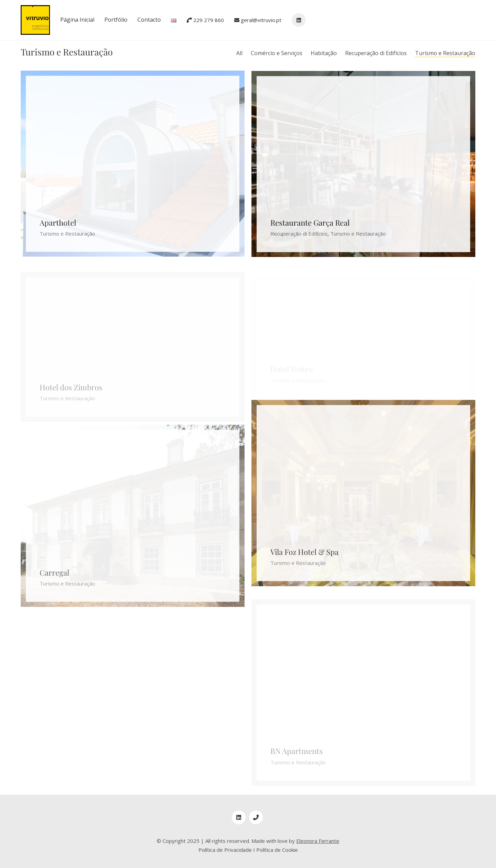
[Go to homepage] (35, 20)
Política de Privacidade (225, 850)
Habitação (324, 53)
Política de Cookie (277, 850)
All (239, 53)
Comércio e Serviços (277, 53)
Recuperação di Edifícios (376, 53)
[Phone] (256, 817)
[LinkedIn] (239, 817)
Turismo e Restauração (445, 53)
